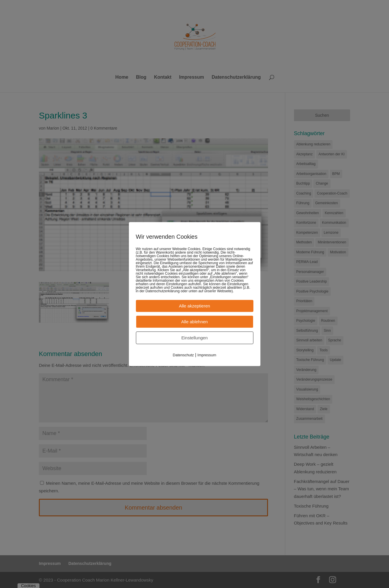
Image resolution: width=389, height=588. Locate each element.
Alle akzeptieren (194, 306)
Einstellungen (194, 338)
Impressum (207, 355)
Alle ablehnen (194, 322)
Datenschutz (183, 355)
